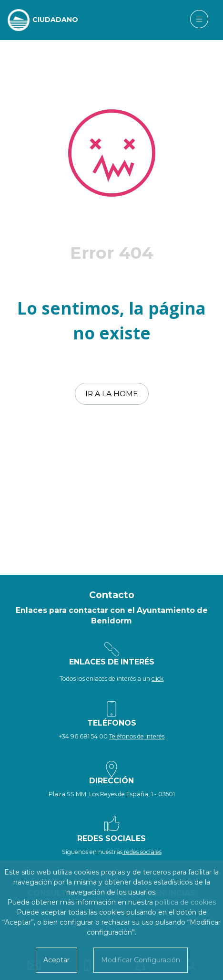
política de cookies (185, 902)
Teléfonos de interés (137, 736)
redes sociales (142, 852)
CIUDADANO (55, 20)
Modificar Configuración (141, 960)
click (157, 679)
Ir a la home (112, 394)
